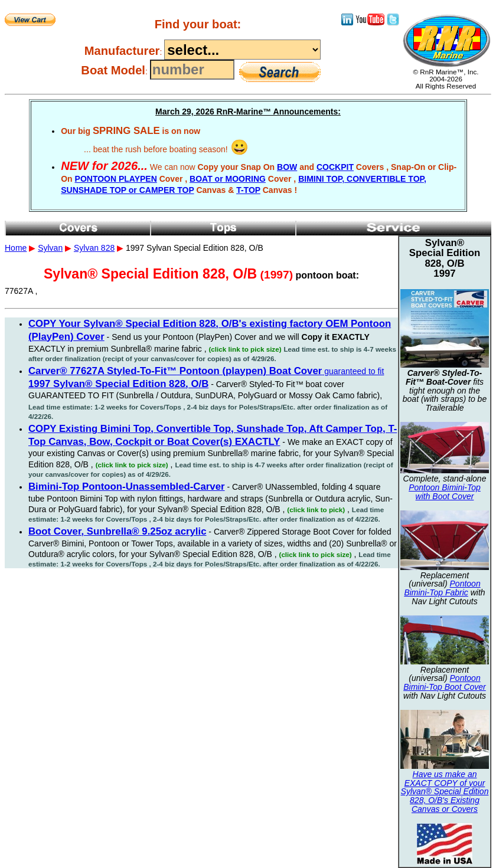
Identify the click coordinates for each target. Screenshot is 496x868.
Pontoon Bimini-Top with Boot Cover (445, 492)
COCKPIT (335, 167)
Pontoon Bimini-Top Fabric (442, 588)
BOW (287, 167)
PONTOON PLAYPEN (116, 179)
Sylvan (50, 248)
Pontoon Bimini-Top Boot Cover (445, 682)
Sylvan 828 (94, 248)
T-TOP (248, 190)
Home (16, 248)
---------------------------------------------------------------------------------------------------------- (242, 50)
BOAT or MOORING (228, 179)
